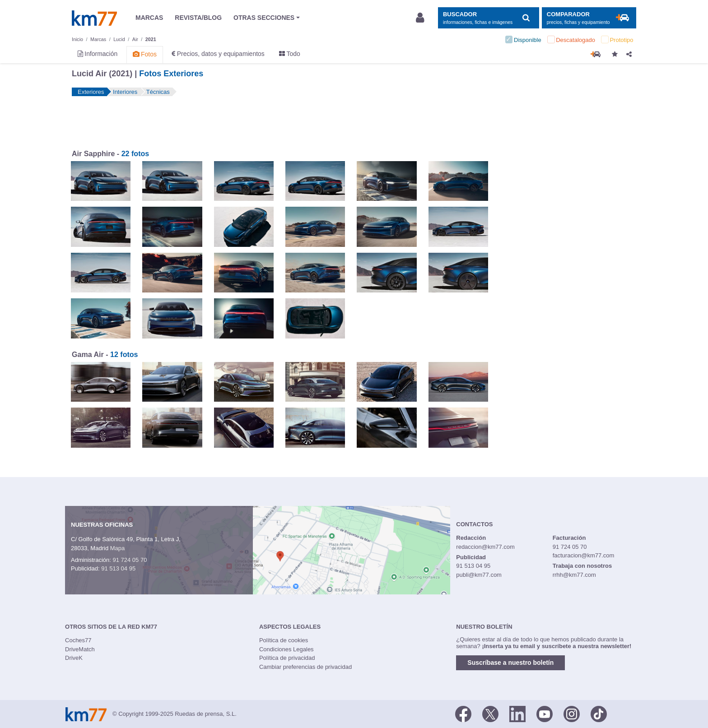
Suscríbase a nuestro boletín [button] (510, 663)
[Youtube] (545, 713)
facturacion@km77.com (584, 555)
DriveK (74, 658)
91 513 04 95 (118, 568)
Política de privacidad (287, 658)
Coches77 (78, 640)
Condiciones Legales (286, 649)
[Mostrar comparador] (589, 18)
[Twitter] (490, 713)
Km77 (94, 18)
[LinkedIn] (517, 713)
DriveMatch (80, 649)
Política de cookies (284, 640)
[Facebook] (463, 713)
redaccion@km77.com (485, 547)
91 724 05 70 (130, 560)
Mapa (118, 548)
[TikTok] (599, 713)
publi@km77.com (479, 575)
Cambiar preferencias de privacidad (305, 667)
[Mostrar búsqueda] (488, 18)
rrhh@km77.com (574, 575)
